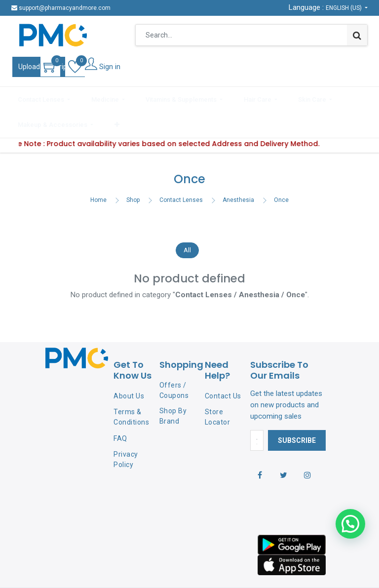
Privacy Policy (126, 429)
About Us (129, 366)
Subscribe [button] (297, 410)
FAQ (120, 408)
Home (98, 170)
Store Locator (218, 387)
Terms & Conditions (131, 387)
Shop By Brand (173, 386)
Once (281, 170)
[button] (361, 97)
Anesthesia (238, 170)
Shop (133, 170)
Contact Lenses (181, 170)
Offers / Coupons (174, 360)
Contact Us (223, 366)
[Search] (357, 35)
